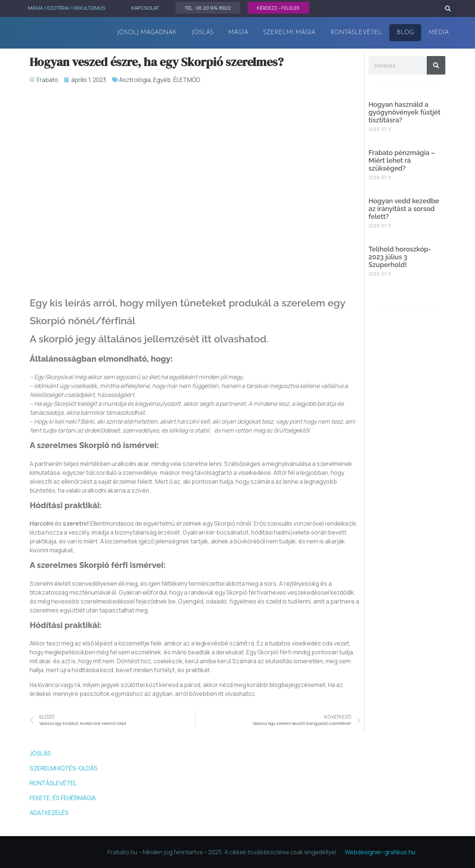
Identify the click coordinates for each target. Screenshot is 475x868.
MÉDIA (439, 33)
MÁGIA (238, 33)
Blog (405, 33)
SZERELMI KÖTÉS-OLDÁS (64, 768)
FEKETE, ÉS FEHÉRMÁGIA (63, 798)
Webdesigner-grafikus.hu (380, 852)
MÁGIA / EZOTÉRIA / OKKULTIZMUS (67, 8)
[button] (448, 9)
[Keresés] (436, 65)
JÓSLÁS (202, 33)
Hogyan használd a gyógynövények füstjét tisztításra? (404, 112)
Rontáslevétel (356, 33)
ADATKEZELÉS (49, 813)
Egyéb (162, 80)
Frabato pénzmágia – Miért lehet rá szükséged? (402, 160)
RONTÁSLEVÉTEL (53, 783)
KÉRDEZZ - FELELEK (278, 8)
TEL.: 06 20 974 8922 (208, 8)
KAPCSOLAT (145, 8)
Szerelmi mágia (289, 33)
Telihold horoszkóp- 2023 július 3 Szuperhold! (400, 257)
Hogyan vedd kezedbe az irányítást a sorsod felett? (404, 208)
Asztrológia (135, 80)
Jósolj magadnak (147, 33)
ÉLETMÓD (187, 80)
